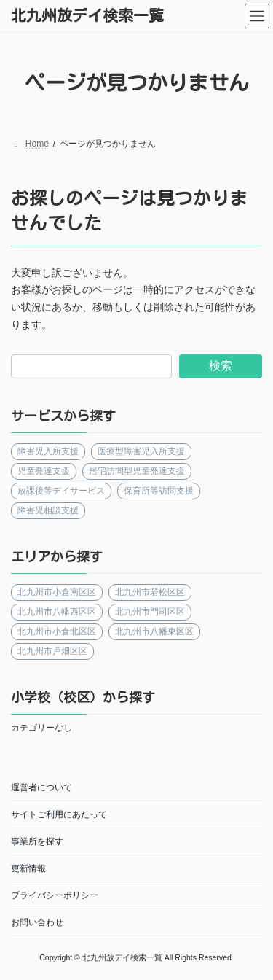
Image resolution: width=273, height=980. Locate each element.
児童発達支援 (44, 471)
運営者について (41, 787)
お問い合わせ (37, 922)
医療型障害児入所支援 (141, 451)
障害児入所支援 (48, 451)
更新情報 (28, 868)
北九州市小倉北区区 (57, 631)
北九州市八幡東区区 (154, 631)
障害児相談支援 (48, 510)
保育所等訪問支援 (159, 491)
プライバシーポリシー (55, 895)
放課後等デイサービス (61, 491)
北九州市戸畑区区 (52, 651)
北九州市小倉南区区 (57, 592)
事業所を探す (37, 841)
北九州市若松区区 (150, 592)
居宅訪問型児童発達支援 (137, 471)
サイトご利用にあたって (59, 814)
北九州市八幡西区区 (57, 612)
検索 (221, 366)
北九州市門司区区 (150, 612)
